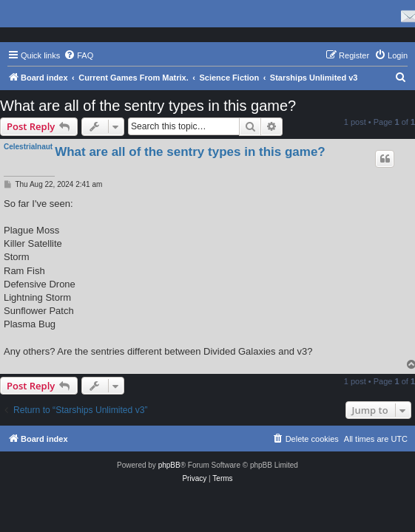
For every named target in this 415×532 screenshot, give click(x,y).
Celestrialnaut (28, 147)
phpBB (169, 465)
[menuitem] (78, 55)
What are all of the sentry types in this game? (148, 106)
